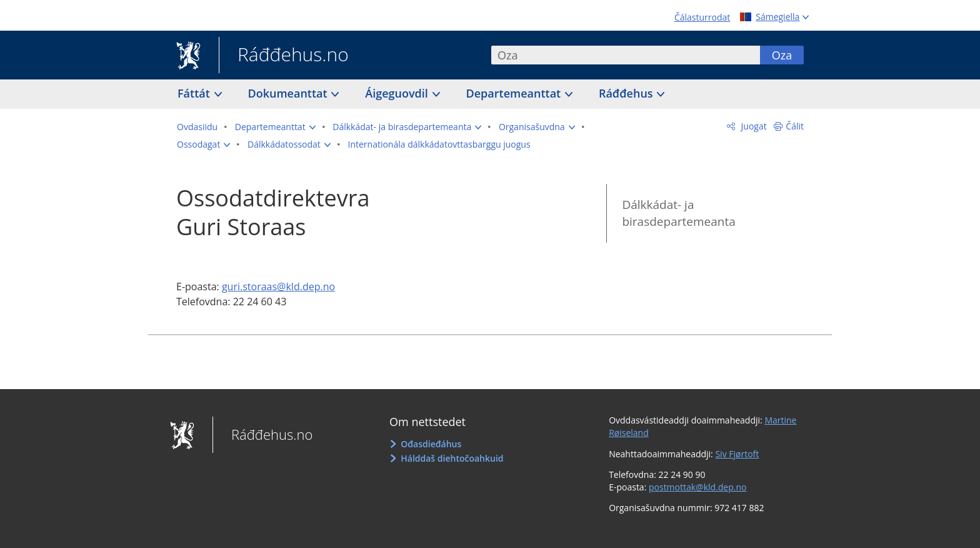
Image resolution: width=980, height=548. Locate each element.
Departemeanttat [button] (515, 93)
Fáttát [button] (195, 93)
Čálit (795, 126)
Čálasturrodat (702, 17)
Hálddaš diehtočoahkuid (452, 458)
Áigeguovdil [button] (398, 93)
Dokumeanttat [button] (289, 93)
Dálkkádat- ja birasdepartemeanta (678, 213)
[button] (275, 127)
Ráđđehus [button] (627, 93)
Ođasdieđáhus (431, 444)
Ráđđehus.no (284, 56)
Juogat (753, 126)
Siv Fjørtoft (737, 454)
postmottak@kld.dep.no (698, 487)
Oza (782, 55)
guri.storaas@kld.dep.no (278, 287)
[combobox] (626, 55)
